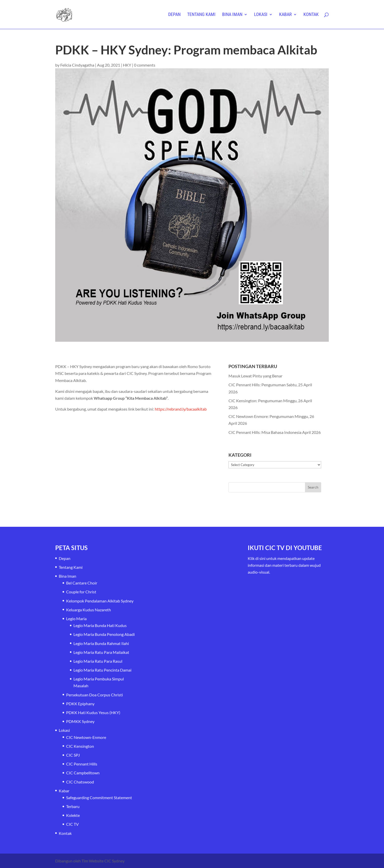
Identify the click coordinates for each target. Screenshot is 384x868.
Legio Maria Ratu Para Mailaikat (101, 652)
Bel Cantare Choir (82, 583)
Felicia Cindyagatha (77, 65)
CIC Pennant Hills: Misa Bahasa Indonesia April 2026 (275, 432)
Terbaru (73, 806)
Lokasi (261, 15)
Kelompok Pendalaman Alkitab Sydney (100, 601)
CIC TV (72, 824)
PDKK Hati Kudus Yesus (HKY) (93, 712)
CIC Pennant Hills (82, 764)
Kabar (285, 15)
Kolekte (73, 815)
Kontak (311, 15)
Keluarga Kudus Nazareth (89, 610)
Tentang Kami (201, 15)
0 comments (145, 65)
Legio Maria (76, 619)
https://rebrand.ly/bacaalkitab (181, 409)
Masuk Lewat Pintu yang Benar (255, 376)
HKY (127, 65)
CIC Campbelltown (83, 773)
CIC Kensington (80, 746)
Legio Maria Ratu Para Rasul (98, 661)
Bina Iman (232, 15)
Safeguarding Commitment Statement (99, 798)
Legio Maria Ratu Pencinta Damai (102, 670)
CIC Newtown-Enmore (86, 737)
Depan (174, 15)
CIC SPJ (73, 755)
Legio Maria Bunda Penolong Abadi (104, 634)
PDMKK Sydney (80, 721)
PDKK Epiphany (80, 704)
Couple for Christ (81, 592)
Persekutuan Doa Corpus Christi (94, 695)
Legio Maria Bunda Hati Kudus (100, 625)
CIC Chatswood (80, 782)
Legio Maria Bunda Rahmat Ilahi (101, 643)
